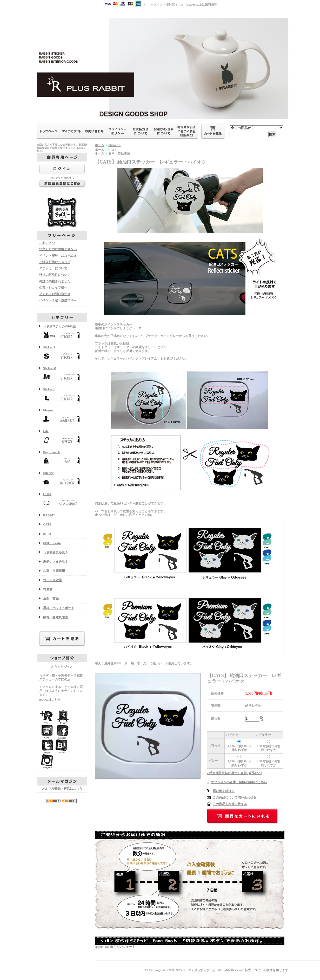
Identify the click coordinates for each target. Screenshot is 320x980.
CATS (47, 524)
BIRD (47, 534)
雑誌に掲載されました (55, 281)
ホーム (99, 145)
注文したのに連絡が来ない (58, 249)
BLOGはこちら (50, 700)
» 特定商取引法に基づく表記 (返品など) (235, 773)
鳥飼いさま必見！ (56, 562)
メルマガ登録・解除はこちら (62, 789)
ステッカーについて (53, 268)
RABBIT (49, 515)
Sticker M (62, 374)
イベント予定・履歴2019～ (58, 300)
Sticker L (62, 395)
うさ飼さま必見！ (56, 552)
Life (62, 437)
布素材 (48, 589)
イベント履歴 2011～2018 (58, 256)
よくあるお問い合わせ (55, 294)
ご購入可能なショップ (55, 262)
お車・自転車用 (54, 571)
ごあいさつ (47, 243)
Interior (62, 479)
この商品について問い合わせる (235, 797)
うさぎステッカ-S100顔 (62, 332)
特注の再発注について (55, 275)
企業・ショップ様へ (53, 288)
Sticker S (62, 353)
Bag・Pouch (62, 458)
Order (62, 500)
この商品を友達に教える (230, 804)
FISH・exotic (52, 543)
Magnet (62, 416)
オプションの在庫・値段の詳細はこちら (239, 782)
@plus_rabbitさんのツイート (115, 947)
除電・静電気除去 (56, 617)
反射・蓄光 (51, 599)
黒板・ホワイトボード (59, 608)
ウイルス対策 (52, 580)
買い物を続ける (224, 791)
